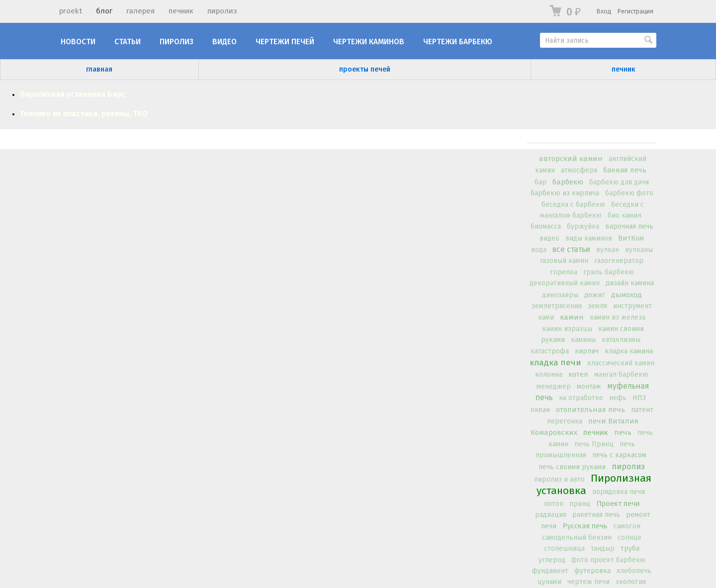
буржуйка (583, 226)
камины (583, 340)
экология (631, 582)
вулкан (608, 250)
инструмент (632, 306)
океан (540, 410)
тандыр (603, 548)
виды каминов (589, 238)
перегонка (565, 421)
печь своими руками (572, 467)
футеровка (592, 571)
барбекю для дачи (619, 182)
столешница (564, 548)
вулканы (639, 250)
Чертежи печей (285, 42)
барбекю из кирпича (565, 193)
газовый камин (564, 261)
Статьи (128, 42)
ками (546, 317)
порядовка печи (619, 492)
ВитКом (631, 238)
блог (104, 11)
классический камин (621, 363)
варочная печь (629, 226)
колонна (549, 375)
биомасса (546, 226)
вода (539, 250)
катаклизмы (621, 340)
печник (181, 11)
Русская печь (585, 526)
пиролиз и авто (559, 479)
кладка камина (629, 351)
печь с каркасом (619, 455)
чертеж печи (588, 582)
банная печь (625, 170)
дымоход (626, 295)
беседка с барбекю (573, 205)
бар (540, 182)
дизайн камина (630, 283)
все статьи (571, 249)
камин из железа (618, 317)
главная (99, 69)
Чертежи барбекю (458, 42)
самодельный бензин (577, 538)
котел (578, 374)
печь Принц (594, 444)
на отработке (581, 398)
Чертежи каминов (369, 42)
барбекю (568, 182)
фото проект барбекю (608, 560)
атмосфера (579, 170)
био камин (625, 215)
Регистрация (635, 11)
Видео (224, 42)
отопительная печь (590, 410)
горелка (564, 272)
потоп (554, 504)
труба (630, 548)
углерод (552, 560)
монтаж (589, 386)
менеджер (554, 386)
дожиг (595, 295)
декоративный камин (565, 283)
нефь (618, 398)
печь (623, 432)
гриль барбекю (609, 272)
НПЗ (639, 398)
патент (642, 410)
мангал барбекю (621, 375)
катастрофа (550, 351)
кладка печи (555, 362)
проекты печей (365, 69)
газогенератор (619, 261)
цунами (549, 582)
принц (580, 504)
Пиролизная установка (594, 484)
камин (572, 317)
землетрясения (557, 306)
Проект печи (618, 504)
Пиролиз (177, 42)
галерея (140, 11)
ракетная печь (596, 515)
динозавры (560, 295)
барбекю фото (629, 193)
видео (549, 238)
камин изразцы (567, 329)
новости (78, 42)
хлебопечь (634, 571)
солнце (629, 538)
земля (597, 306)
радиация (551, 515)
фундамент (550, 571)
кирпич (587, 351)
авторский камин (571, 159)
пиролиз (222, 11)
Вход (604, 11)
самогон (627, 526)
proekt (71, 11)
